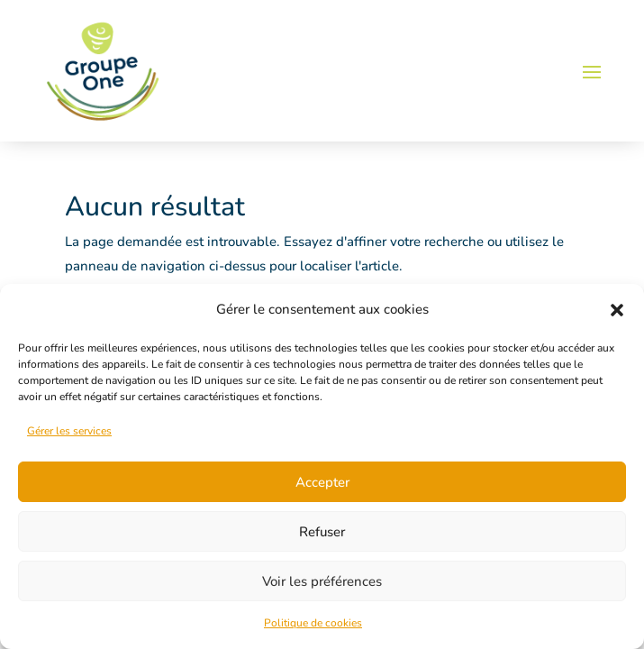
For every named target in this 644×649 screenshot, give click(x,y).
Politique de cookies (313, 623)
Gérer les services (69, 431)
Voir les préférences (322, 581)
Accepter (322, 482)
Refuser (322, 532)
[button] (617, 310)
